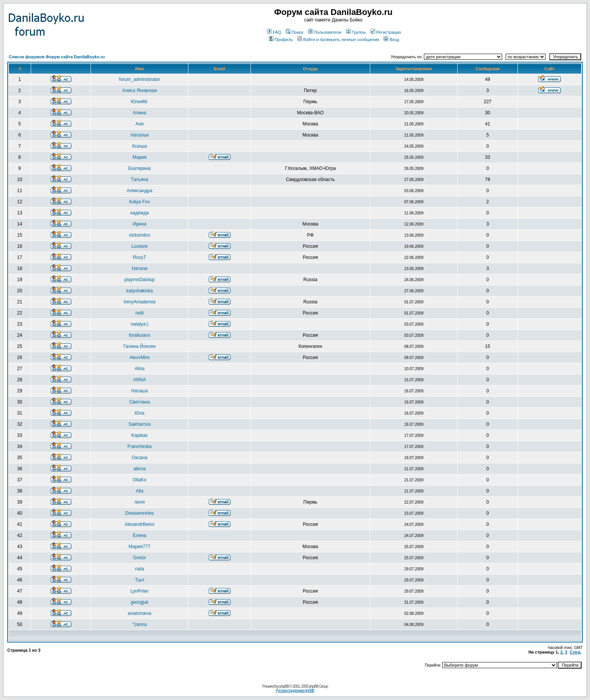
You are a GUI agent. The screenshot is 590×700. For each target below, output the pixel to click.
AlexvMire (139, 357)
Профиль (281, 40)
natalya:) (140, 324)
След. (576, 652)
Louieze (140, 246)
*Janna (139, 624)
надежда (139, 213)
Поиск (294, 32)
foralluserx (139, 335)
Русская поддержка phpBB (295, 691)
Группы (356, 32)
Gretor (140, 558)
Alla (140, 491)
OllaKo (140, 480)
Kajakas (139, 435)
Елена (139, 535)
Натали (139, 268)
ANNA (139, 380)
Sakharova (139, 424)
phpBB (284, 686)
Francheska (139, 446)
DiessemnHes (139, 513)
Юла (139, 413)
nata (139, 569)
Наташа (139, 391)
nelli (139, 313)
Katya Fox (140, 202)
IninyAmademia (139, 302)
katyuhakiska (139, 291)
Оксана (139, 458)
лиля (139, 502)
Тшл (140, 580)
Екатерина (139, 168)
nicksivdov (139, 235)
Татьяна (139, 180)
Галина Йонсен (140, 346)
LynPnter (140, 591)
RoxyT (139, 257)
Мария (139, 157)
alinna (140, 469)
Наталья (139, 135)
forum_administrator (139, 79)
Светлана (139, 402)
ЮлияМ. (139, 102)
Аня (139, 124)
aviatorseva (139, 613)
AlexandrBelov (139, 524)
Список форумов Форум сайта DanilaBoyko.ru (57, 57)
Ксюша (140, 146)
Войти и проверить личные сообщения (338, 40)
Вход (391, 40)
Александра (139, 191)
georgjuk (140, 602)
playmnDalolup (139, 280)
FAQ (274, 32)
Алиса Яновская (139, 91)
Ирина (139, 224)
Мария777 (139, 547)
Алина (139, 113)
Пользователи (325, 32)
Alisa (140, 369)
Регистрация (386, 32)
